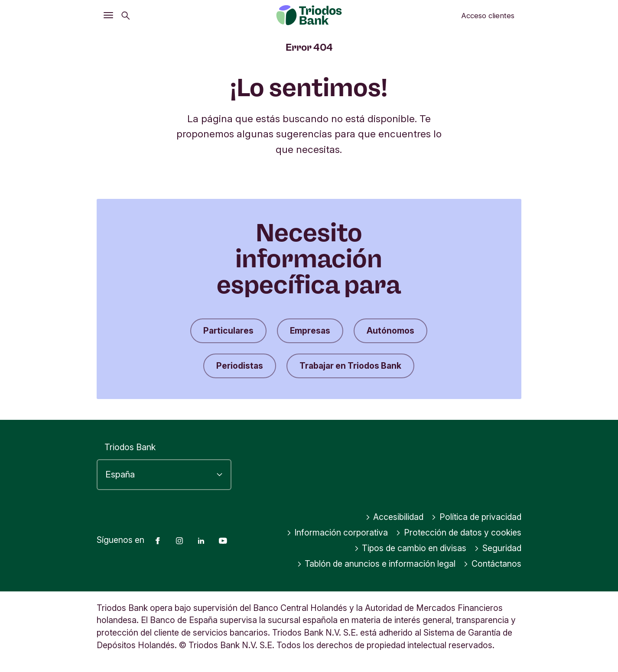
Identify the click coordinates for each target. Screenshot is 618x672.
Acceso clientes (488, 16)
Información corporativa (337, 532)
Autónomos (390, 331)
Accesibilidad (395, 517)
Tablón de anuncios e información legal (376, 564)
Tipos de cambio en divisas (410, 548)
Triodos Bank (130, 447)
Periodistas (240, 366)
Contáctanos (492, 564)
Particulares (228, 331)
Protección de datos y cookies (459, 532)
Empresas (310, 331)
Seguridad (498, 548)
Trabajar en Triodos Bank (350, 366)
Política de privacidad (476, 517)
